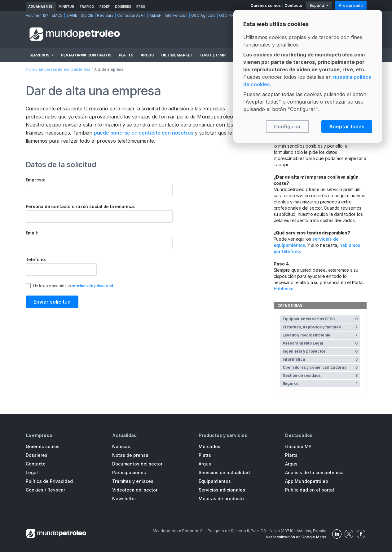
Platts (126, 55)
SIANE (72, 15)
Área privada (351, 5)
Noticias (121, 446)
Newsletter (124, 499)
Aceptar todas (347, 127)
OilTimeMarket (177, 55)
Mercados (209, 446)
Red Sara (105, 15)
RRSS (141, 7)
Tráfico (87, 7)
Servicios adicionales (222, 490)
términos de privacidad (92, 286)
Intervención (176, 15)
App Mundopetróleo (307, 481)
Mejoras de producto (221, 499)
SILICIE (87, 15)
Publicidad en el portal (310, 490)
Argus (147, 55)
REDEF (105, 7)
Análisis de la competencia (314, 472)
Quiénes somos (266, 5)
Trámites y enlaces (133, 481)
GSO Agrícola (203, 15)
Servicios (39, 55)
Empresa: (35, 180)
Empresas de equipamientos (64, 69)
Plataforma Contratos (86, 55)
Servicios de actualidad (224, 472)
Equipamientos (215, 481)
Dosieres (123, 7)
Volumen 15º (37, 15)
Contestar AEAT (131, 15)
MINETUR (66, 7)
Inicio (30, 69)
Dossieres (37, 455)
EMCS (57, 15)
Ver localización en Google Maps (296, 537)
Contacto (293, 5)
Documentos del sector (137, 464)
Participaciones (129, 472)
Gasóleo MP (213, 55)
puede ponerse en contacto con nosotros (144, 133)
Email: (32, 233)
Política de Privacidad (49, 481)
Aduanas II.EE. (41, 7)
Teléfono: (36, 259)
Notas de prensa (130, 455)
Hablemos (284, 289)
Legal (32, 472)
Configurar (287, 127)
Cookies (35, 490)
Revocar (56, 490)
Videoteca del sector (135, 490)
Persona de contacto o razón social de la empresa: (80, 206)
